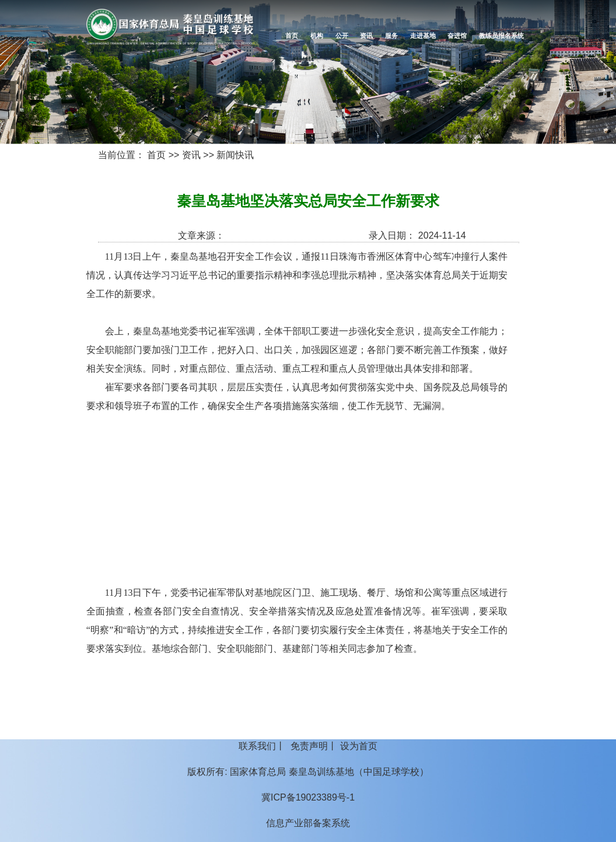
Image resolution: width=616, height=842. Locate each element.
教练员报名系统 (501, 36)
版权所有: (207, 772)
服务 (391, 36)
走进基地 (423, 36)
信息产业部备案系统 (308, 823)
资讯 (366, 36)
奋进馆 (457, 36)
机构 (317, 36)
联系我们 (257, 746)
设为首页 (359, 746)
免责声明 (309, 746)
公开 (342, 36)
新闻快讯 (235, 155)
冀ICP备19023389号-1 (308, 797)
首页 (292, 36)
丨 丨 (308, 746)
